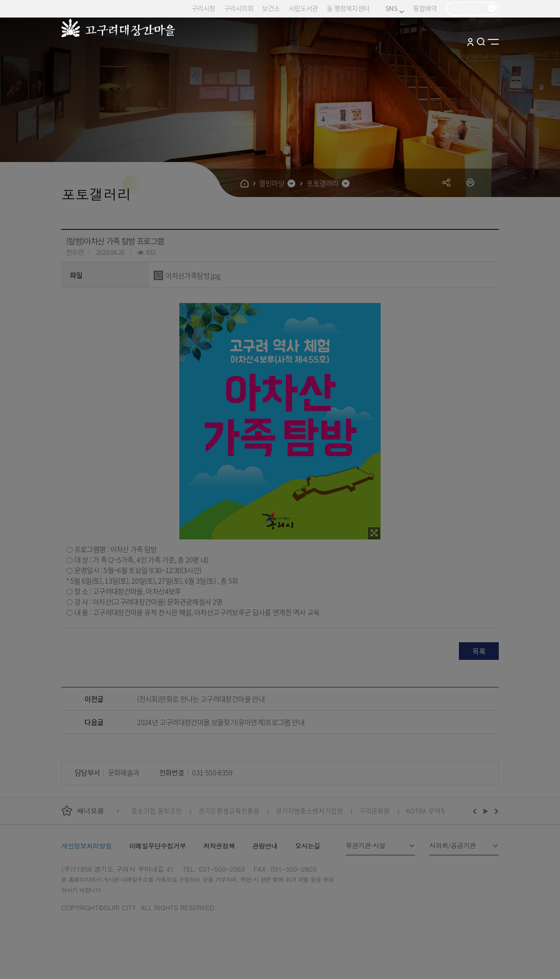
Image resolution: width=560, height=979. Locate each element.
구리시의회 (239, 8)
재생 (486, 811)
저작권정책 (219, 846)
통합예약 (425, 8)
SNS (395, 9)
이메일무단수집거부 (157, 846)
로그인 (470, 42)
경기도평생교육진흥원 (229, 811)
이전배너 (476, 811)
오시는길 (308, 846)
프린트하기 (471, 182)
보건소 (271, 8)
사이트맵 (493, 42)
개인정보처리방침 (86, 846)
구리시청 (203, 8)
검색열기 (481, 42)
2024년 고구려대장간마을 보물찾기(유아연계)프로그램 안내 (221, 722)
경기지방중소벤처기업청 (309, 811)
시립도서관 (303, 8)
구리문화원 (374, 811)
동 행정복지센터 (348, 8)
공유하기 (446, 182)
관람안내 (265, 846)
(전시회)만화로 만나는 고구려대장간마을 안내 (201, 699)
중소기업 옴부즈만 (157, 811)
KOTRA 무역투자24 (433, 811)
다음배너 (495, 811)
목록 (479, 651)
